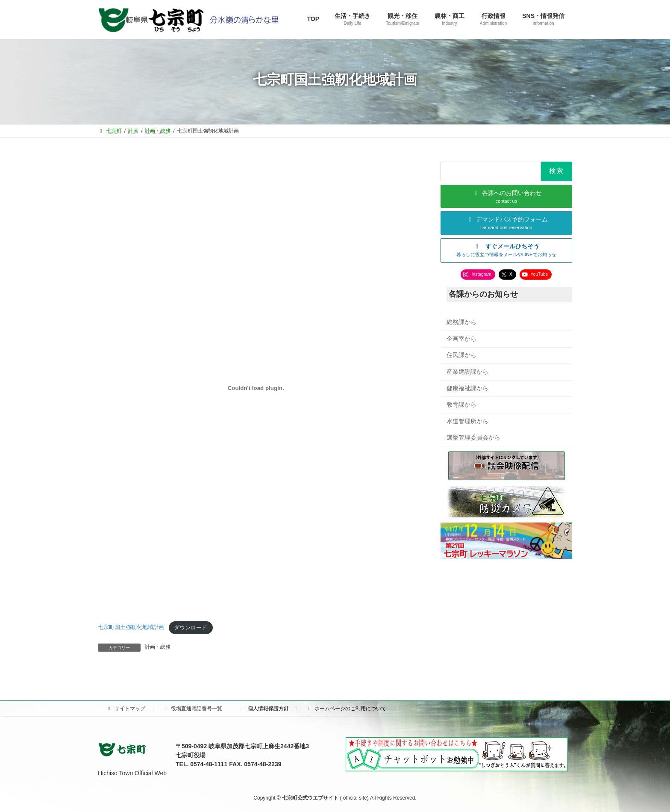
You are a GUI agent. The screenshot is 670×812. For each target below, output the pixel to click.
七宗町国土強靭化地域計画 (131, 627)
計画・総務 (158, 647)
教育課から (461, 405)
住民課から (461, 355)
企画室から (461, 338)
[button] (506, 250)
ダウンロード (191, 627)
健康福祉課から (467, 388)
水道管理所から (467, 421)
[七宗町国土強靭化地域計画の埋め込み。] (256, 388)
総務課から (461, 322)
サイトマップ (126, 709)
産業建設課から (467, 372)
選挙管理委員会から (473, 437)
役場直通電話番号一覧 (192, 709)
